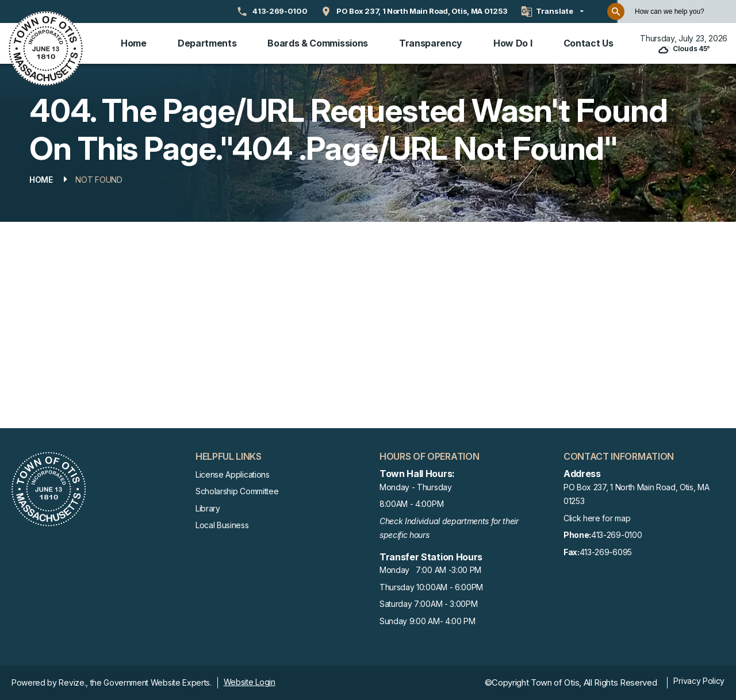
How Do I (513, 43)
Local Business (222, 525)
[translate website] (552, 11)
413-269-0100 (603, 535)
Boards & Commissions (318, 43)
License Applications (233, 474)
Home (134, 43)
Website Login (250, 682)
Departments (207, 43)
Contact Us (589, 43)
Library (208, 508)
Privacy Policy (699, 681)
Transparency (431, 43)
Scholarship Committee (237, 491)
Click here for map (597, 518)
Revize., (73, 682)
